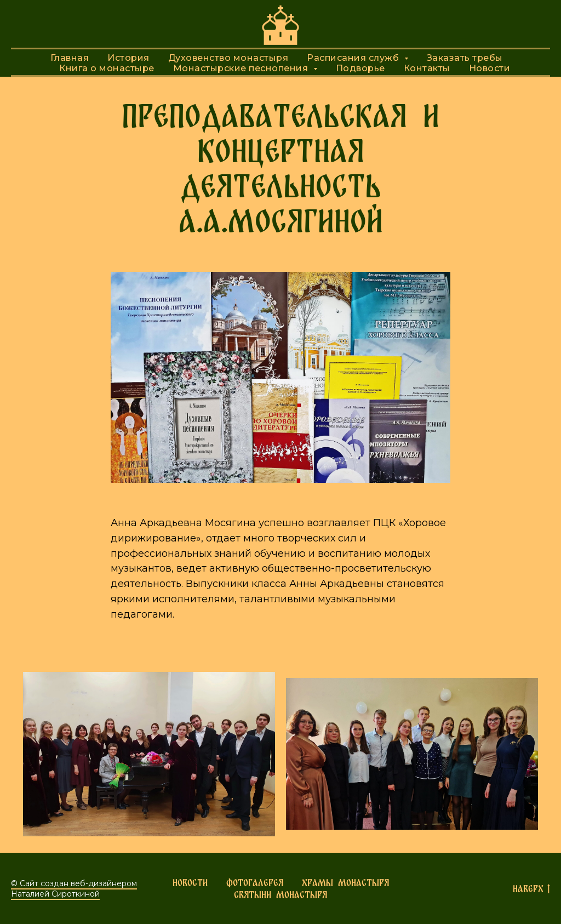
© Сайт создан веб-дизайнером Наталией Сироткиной (74, 889)
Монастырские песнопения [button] (242, 68)
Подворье (360, 68)
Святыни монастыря (280, 895)
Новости (490, 68)
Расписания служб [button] (354, 58)
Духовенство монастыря (228, 58)
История (128, 58)
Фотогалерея (255, 883)
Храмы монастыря (345, 883)
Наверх (531, 889)
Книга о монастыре (107, 68)
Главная (70, 58)
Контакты (427, 68)
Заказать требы (465, 58)
